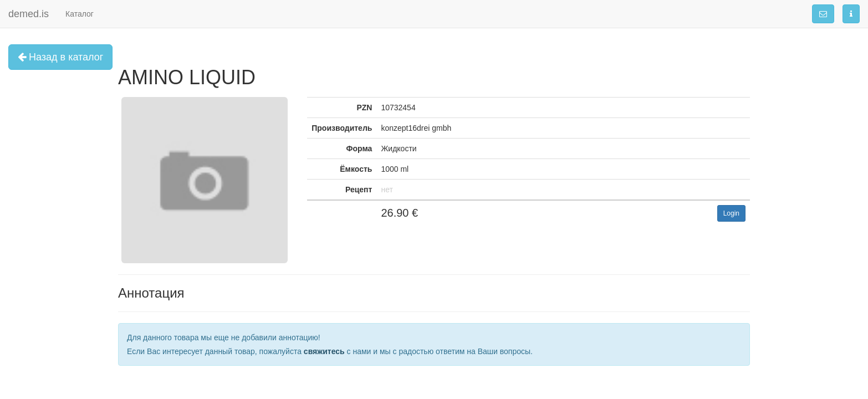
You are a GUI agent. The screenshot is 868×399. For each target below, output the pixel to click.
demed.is (29, 14)
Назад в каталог (60, 57)
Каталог (80, 14)
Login (731, 213)
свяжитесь (324, 351)
